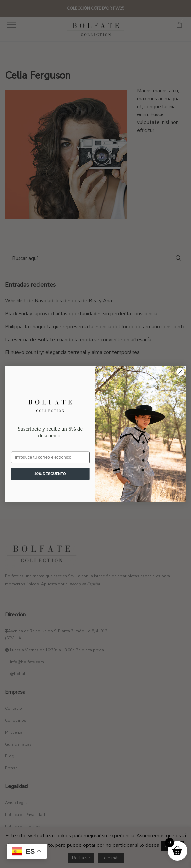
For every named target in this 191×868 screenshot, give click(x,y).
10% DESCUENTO (50, 474)
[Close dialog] (181, 372)
